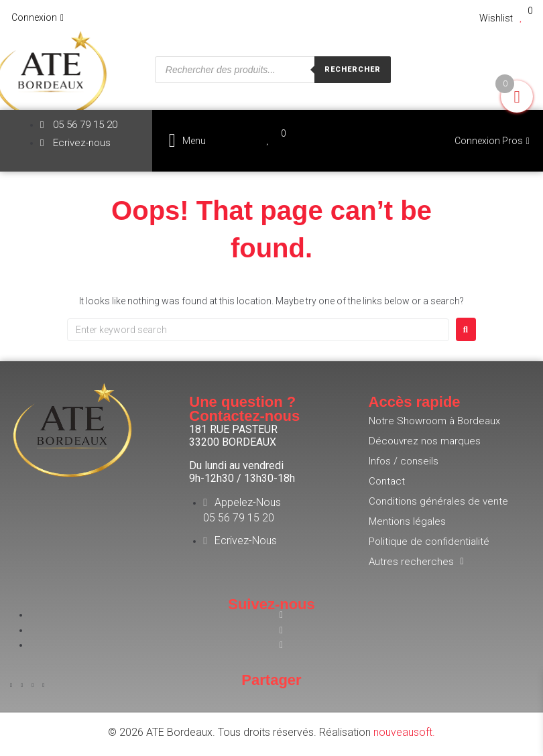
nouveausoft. (404, 732)
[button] (187, 140)
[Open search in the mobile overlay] (273, 70)
